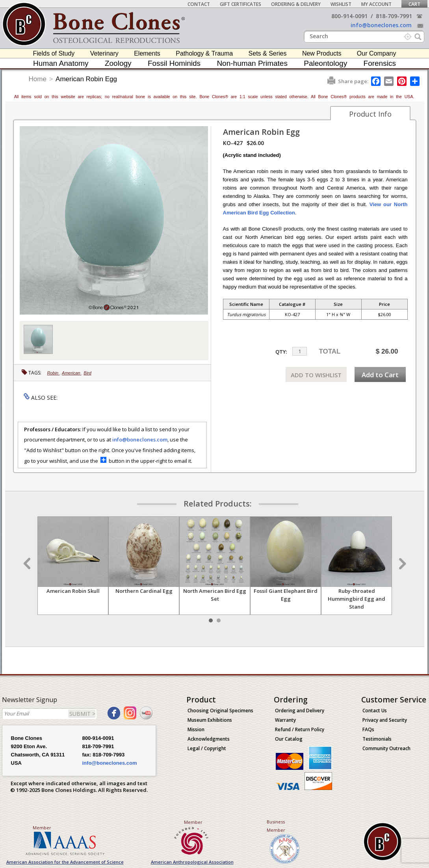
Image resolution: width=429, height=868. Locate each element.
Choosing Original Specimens (220, 711)
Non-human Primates (252, 63)
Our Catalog (289, 739)
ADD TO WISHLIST (316, 375)
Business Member (276, 826)
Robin (54, 373)
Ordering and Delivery (300, 711)
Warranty (285, 720)
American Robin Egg (86, 79)
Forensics (380, 63)
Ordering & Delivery (296, 4)
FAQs (368, 729)
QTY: (281, 352)
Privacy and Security (385, 720)
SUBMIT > (82, 714)
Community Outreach (386, 748)
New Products (322, 53)
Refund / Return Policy (300, 729)
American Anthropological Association (192, 862)
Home (38, 79)
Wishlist (341, 4)
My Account (376, 4)
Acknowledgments (209, 739)
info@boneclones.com (381, 25)
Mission (196, 729)
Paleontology (325, 63)
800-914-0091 (349, 16)
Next (401, 564)
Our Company (377, 53)
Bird (87, 373)
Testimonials (377, 739)
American (72, 373)
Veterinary (104, 53)
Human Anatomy (61, 63)
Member (42, 828)
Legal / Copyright (207, 748)
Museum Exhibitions (210, 720)
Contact (199, 4)
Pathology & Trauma (204, 53)
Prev (28, 564)
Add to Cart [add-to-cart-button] (380, 375)
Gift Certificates (240, 4)
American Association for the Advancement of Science (65, 862)
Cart (414, 4)
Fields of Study (54, 53)
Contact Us (375, 711)
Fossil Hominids (174, 63)
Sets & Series (268, 53)
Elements (147, 53)
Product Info (370, 114)
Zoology (118, 63)
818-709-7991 (394, 16)
